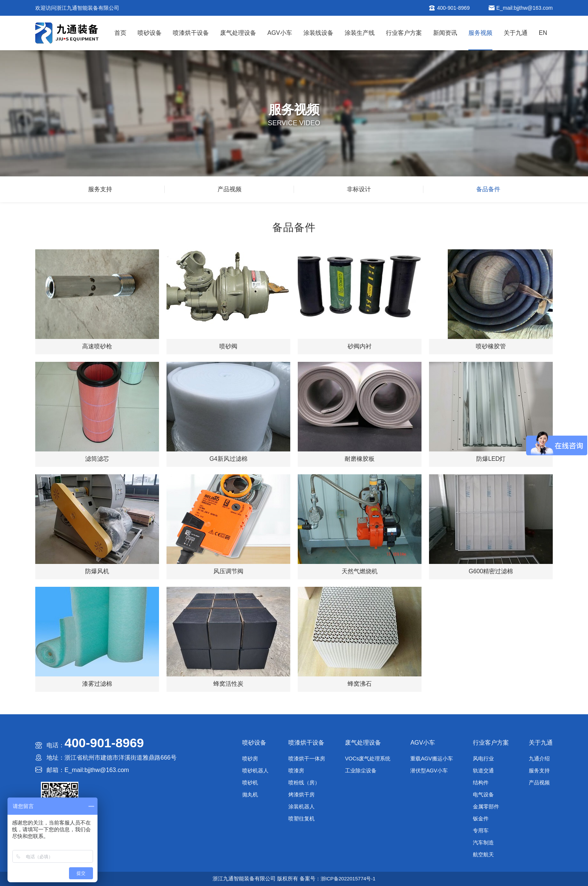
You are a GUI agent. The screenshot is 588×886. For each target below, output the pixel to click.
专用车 (481, 831)
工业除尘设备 (361, 771)
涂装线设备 (318, 33)
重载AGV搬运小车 (432, 759)
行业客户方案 (404, 33)
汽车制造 (483, 843)
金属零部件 (486, 807)
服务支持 (100, 189)
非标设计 (359, 189)
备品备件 (488, 189)
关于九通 (516, 33)
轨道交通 (483, 771)
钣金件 (481, 819)
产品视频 (229, 189)
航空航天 (483, 855)
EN (543, 33)
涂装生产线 (360, 33)
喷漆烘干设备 (191, 33)
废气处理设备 (238, 33)
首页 (120, 33)
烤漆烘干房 (301, 795)
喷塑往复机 (301, 819)
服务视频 (480, 33)
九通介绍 (539, 759)
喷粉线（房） (304, 783)
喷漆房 (296, 771)
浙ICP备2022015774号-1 (348, 879)
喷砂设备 (150, 33)
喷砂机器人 (255, 771)
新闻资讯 (445, 33)
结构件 (481, 783)
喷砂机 (250, 783)
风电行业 (483, 759)
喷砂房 (250, 759)
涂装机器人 (301, 807)
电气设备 (483, 795)
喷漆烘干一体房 (307, 759)
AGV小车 (280, 33)
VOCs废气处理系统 (368, 759)
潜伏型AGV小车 (429, 771)
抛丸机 (250, 795)
